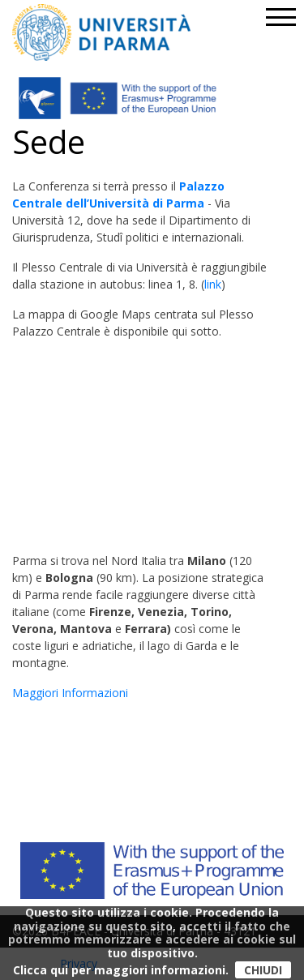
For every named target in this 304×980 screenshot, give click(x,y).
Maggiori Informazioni (70, 693)
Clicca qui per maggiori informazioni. (121, 970)
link (213, 284)
